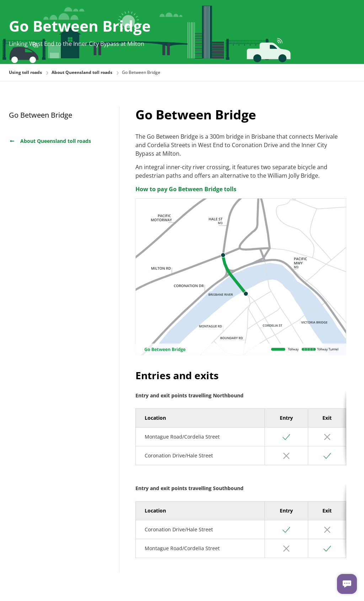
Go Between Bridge (41, 115)
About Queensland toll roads (50, 141)
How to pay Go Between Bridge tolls (186, 189)
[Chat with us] (347, 584)
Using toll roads (25, 72)
